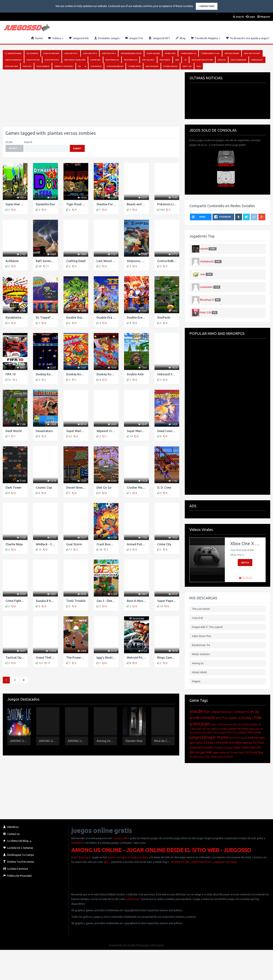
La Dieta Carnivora (16, 869)
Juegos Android (13, 60)
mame (222, 737)
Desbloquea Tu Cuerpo (19, 855)
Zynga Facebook (115, 66)
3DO (199, 66)
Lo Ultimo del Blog (16, 841)
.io (185, 60)
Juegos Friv (134, 38)
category (241, 712)
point (209, 747)
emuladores (78, 843)
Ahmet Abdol (199, 672)
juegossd (198, 737)
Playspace (96, 66)
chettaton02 (207, 261)
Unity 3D (187, 66)
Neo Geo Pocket (252, 53)
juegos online (121, 838)
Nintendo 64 (131, 60)
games (113, 857)
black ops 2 (227, 712)
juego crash (216, 724)
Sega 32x (27, 66)
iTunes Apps (134, 66)
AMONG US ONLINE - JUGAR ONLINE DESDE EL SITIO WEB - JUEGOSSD (161, 850)
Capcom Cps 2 (90, 53)
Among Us (198, 663)
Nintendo (165, 60)
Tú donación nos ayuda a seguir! (247, 38)
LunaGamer (206, 287)
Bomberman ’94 (201, 645)
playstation (197, 747)
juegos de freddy (239, 729)
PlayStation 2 (52, 60)
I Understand (207, 6)
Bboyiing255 (207, 300)
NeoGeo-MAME (232, 53)
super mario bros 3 (202, 862)
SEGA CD (222, 60)
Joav (203, 274)
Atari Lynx (170, 53)
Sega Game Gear (245, 747)
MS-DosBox (32, 53)
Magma (196, 681)
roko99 (204, 249)
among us (86, 857)
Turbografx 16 (188, 53)
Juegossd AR (79, 38)
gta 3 (107, 862)
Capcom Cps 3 (109, 53)
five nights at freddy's (238, 718)
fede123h (206, 312)
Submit (77, 148)
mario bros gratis (238, 738)
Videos (56, 38)
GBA (177, 60)
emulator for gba (180, 862)
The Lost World (201, 609)
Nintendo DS (112, 60)
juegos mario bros (229, 732)
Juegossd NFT (159, 38)
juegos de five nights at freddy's (212, 729)
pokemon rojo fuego (226, 862)
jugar (211, 737)
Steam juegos (170, 66)
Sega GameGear (238, 60)
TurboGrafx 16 (239, 752)
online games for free (249, 742)
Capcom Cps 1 (71, 53)
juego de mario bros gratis (237, 724)
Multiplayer (152, 66)
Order (9, 142)
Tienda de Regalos (206, 38)
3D (80, 66)
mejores (253, 737)
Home (37, 38)
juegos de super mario (207, 732)
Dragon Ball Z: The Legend (207, 627)
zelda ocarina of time (222, 757)
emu (219, 718)
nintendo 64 (224, 742)
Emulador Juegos (107, 38)
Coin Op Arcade (51, 53)
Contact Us (11, 834)
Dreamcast (257, 60)
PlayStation (33, 60)
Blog (181, 38)
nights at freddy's (205, 743)
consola (208, 717)
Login (250, 17)
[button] (14, 148)
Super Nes (96, 60)
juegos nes (126, 857)
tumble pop (132, 899)
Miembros (11, 827)
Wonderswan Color (131, 53)
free (258, 717)
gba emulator (141, 857)
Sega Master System (202, 60)
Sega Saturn (11, 66)
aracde (196, 711)
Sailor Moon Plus (202, 636)
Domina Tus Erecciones (19, 862)
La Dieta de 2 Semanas (18, 848)
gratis (195, 724)
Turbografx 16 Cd (210, 53)
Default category (64, 66)
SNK (209, 752)
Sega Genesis (43, 66)
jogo (205, 724)
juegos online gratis (250, 732)
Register (264, 17)
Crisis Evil (197, 618)
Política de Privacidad (17, 876)
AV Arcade (129, 945)
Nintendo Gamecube (75, 60)
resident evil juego (223, 748)
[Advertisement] (74, 98)
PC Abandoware (13, 53)
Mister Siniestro (201, 654)
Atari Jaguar (153, 53)
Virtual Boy (148, 60)
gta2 (76, 857)
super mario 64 (221, 753)
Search (238, 17)
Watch (245, 563)
